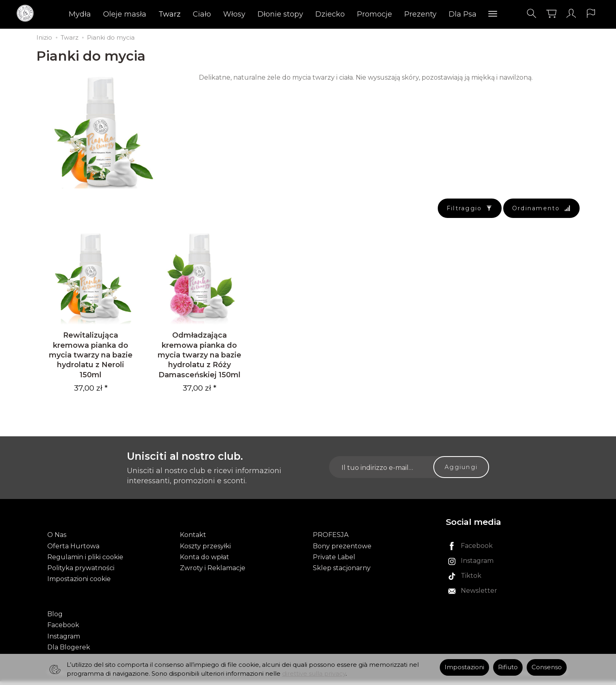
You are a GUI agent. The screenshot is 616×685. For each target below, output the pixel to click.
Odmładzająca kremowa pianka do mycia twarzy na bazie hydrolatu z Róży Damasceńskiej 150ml (199, 358)
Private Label (334, 561)
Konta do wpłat (205, 561)
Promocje (374, 14)
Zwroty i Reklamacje (213, 572)
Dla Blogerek (69, 651)
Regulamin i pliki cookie (85, 561)
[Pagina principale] (27, 14)
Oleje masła (125, 14)
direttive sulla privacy (314, 674)
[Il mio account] (571, 14)
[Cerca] (532, 14)
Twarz (170, 14)
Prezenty (420, 14)
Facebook (63, 629)
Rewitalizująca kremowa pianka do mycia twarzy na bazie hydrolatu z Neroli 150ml (91, 358)
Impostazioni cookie (79, 582)
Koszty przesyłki (205, 550)
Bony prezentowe (342, 550)
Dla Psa (463, 14)
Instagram (64, 640)
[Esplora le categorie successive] (493, 14)
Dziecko (330, 14)
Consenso (547, 667)
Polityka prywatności (81, 572)
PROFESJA (331, 539)
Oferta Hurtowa (73, 550)
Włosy (234, 14)
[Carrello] (551, 14)
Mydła (80, 14)
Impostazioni (464, 667)
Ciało (202, 14)
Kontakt (193, 539)
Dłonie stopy (280, 14)
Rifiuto (508, 667)
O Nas (57, 539)
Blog (55, 618)
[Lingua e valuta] (591, 14)
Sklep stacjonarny (342, 572)
